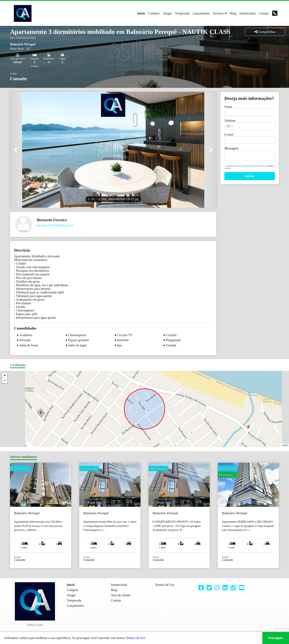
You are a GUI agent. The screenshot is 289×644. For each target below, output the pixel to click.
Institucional (247, 13)
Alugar (167, 13)
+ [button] (5, 375)
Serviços (218, 13)
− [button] (5, 381)
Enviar (250, 176)
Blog (233, 13)
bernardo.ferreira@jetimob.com (55, 225)
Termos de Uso (136, 638)
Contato (264, 13)
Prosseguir (276, 638)
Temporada (182, 13)
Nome (228, 107)
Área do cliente (121, 595)
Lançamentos (201, 13)
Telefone (230, 121)
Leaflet (285, 445)
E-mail (229, 134)
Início (141, 13)
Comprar (154, 13)
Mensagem (231, 148)
